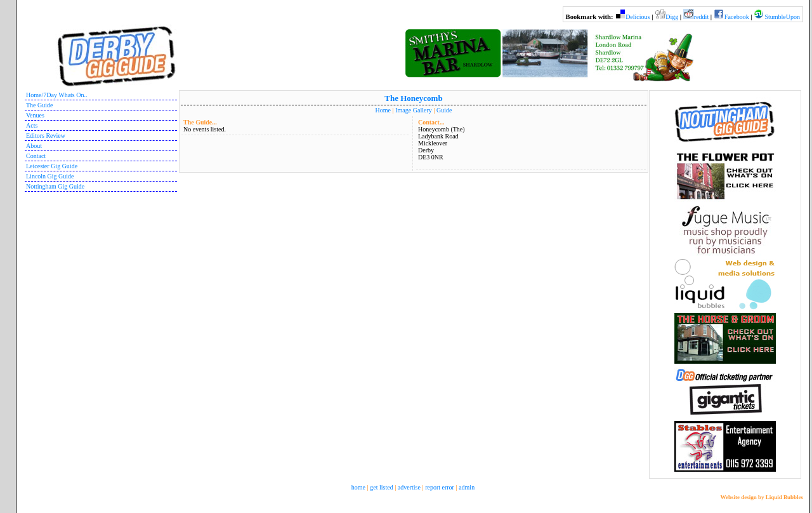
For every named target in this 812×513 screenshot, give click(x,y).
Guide (444, 110)
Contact (36, 156)
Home (383, 110)
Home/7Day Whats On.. (56, 95)
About (34, 146)
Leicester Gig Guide (52, 166)
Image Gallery (413, 110)
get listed (381, 487)
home (358, 487)
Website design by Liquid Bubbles (762, 497)
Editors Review (46, 136)
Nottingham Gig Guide (55, 186)
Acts (32, 125)
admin (467, 487)
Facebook (737, 17)
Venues (35, 115)
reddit (701, 17)
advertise (409, 487)
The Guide (40, 105)
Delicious (638, 17)
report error (440, 487)
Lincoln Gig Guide (50, 176)
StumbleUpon (782, 17)
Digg (672, 17)
